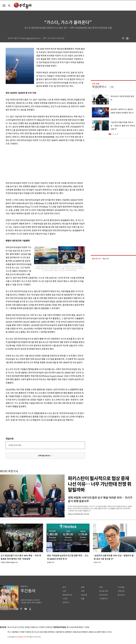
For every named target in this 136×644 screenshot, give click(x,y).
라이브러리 (104, 595)
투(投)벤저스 (99, 87)
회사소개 (11, 627)
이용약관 (49, 627)
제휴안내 (34, 627)
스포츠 (65, 599)
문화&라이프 (67, 595)
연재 (101, 587)
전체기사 (66, 603)
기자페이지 (104, 599)
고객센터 (42, 627)
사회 (64, 591)
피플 (83, 599)
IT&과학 (84, 595)
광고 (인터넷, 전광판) (22, 627)
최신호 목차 (104, 591)
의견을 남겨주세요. (15, 445)
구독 (112, 87)
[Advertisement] (40, 163)
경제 (83, 587)
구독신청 (121, 591)
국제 (83, 591)
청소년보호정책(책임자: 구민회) (78, 627)
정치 (64, 587)
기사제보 (121, 587)
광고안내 (121, 595)
